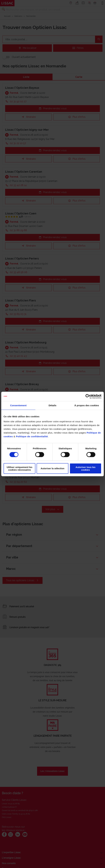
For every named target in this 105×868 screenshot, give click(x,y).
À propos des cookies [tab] (87, 405)
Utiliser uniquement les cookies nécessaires (20, 468)
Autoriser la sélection (53, 468)
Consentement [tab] (18, 405)
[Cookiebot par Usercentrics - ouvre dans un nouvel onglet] (88, 396)
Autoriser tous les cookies (86, 468)
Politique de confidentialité (32, 436)
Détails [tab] (52, 405)
